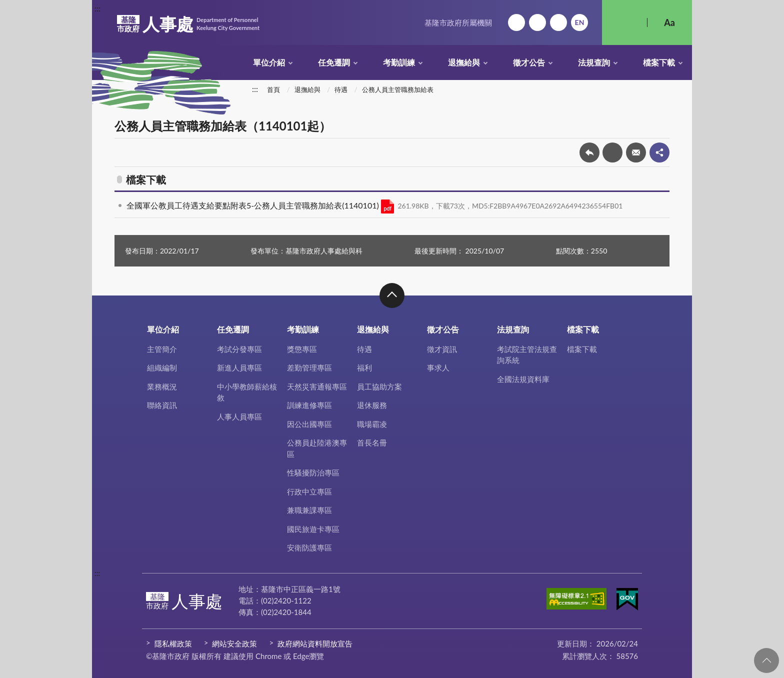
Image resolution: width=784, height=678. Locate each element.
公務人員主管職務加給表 (398, 89)
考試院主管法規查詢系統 (527, 355)
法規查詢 (594, 62)
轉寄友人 (636, 152)
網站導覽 (537, 22)
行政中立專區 (309, 491)
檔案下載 (659, 62)
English (579, 22)
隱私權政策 (173, 643)
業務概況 (162, 386)
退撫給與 (464, 62)
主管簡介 (162, 349)
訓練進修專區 (309, 405)
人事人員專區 (239, 416)
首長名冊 (372, 442)
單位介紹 (269, 62)
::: (97, 8)
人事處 (188, 24)
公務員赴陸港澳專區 (317, 448)
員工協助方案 (379, 386)
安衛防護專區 (309, 547)
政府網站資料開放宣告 (315, 643)
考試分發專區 (239, 349)
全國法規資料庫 (523, 379)
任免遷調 (334, 62)
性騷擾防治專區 (313, 472)
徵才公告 (529, 62)
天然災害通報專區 (317, 386)
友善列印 (612, 152)
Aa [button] (669, 22)
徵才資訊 (442, 349)
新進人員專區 (239, 367)
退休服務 (372, 405)
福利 (364, 367)
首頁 (273, 89)
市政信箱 (558, 22)
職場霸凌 (372, 424)
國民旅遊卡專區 (313, 529)
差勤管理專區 (309, 367)
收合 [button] (392, 295)
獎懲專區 (302, 349)
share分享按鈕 (659, 152)
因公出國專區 (309, 424)
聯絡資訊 (162, 405)
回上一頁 (589, 152)
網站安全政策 (234, 643)
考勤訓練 (399, 62)
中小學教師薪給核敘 (247, 392)
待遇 (341, 89)
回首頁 (516, 22)
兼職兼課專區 (309, 510)
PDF (387, 206)
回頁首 (766, 660)
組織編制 (162, 367)
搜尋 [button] (624, 22)
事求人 (438, 367)
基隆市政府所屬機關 (458, 22)
